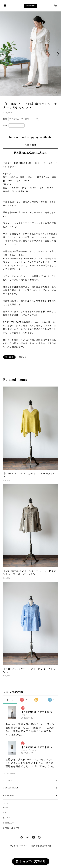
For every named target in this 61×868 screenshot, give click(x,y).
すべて (10, 700)
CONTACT (9, 823)
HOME (6, 808)
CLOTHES (8, 780)
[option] (30, 54)
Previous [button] (3, 54)
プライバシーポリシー (19, 846)
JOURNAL (8, 818)
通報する (23, 357)
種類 (5, 119)
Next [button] (58, 54)
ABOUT (7, 813)
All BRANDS (9, 796)
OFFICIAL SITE (11, 828)
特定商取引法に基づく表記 (41, 846)
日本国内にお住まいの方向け (30, 153)
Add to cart (31, 145)
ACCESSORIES (11, 788)
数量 (5, 126)
